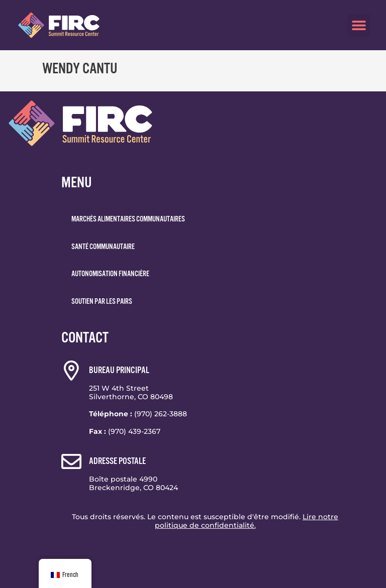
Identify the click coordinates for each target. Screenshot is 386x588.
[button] (359, 25)
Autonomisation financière (110, 274)
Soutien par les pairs (102, 301)
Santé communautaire (103, 247)
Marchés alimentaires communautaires (128, 219)
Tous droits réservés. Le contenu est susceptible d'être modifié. (205, 521)
